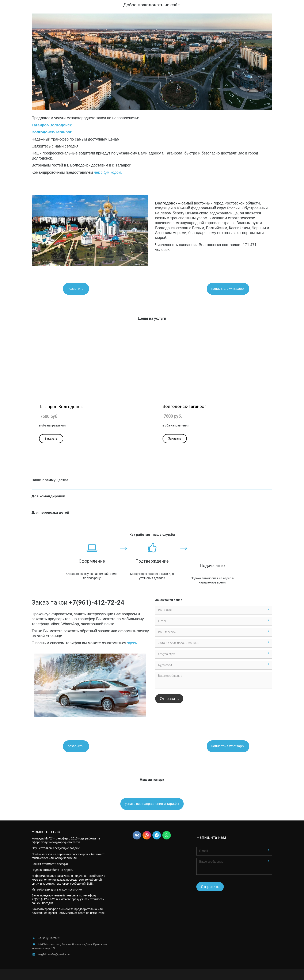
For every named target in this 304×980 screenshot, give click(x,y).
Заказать (51, 439)
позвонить (76, 289)
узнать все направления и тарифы (152, 804)
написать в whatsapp (228, 289)
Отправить (169, 699)
